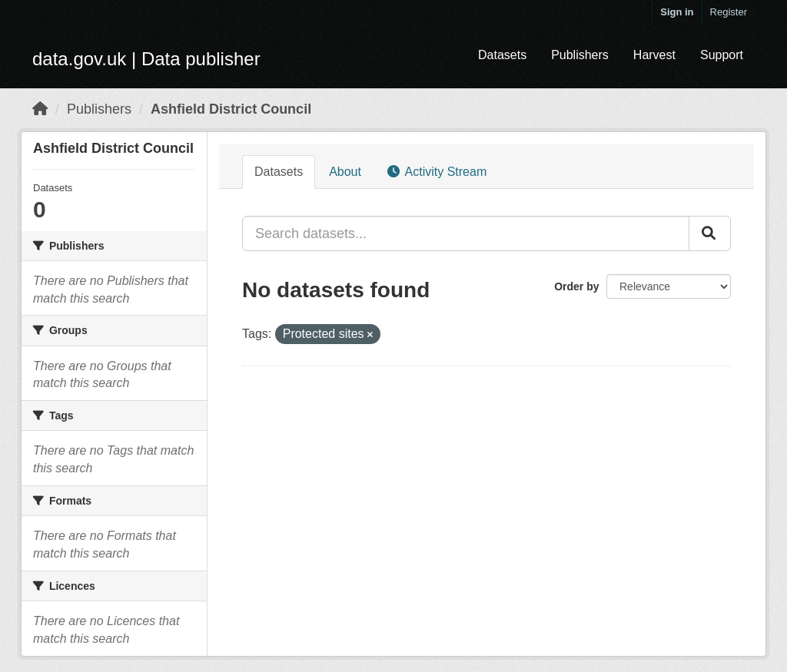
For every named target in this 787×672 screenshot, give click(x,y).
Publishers (580, 55)
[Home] (40, 109)
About (345, 172)
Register (729, 12)
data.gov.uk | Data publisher (146, 59)
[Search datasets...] (466, 233)
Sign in (677, 12)
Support (722, 55)
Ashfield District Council (231, 109)
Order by (576, 286)
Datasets (502, 55)
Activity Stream (437, 172)
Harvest (654, 55)
